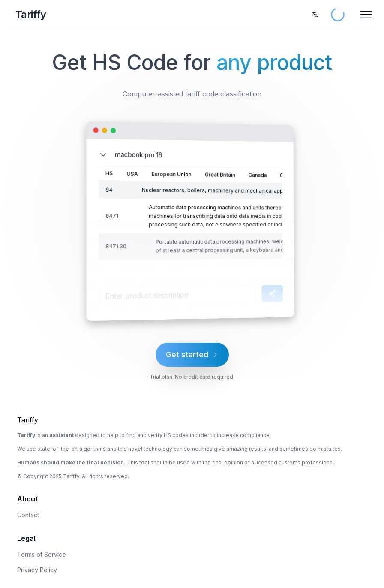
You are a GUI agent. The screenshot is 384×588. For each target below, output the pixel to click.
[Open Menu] (366, 15)
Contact (28, 515)
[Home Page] (71, 15)
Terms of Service (42, 554)
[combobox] (315, 15)
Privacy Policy (37, 570)
